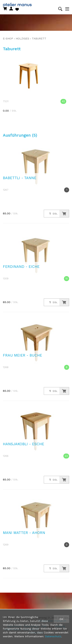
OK (61, 619)
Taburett (39, 38)
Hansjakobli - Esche (24, 444)
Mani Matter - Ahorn (24, 533)
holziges (22, 38)
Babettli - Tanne (20, 178)
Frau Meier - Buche (22, 355)
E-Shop (8, 38)
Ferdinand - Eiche (21, 267)
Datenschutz (53, 636)
